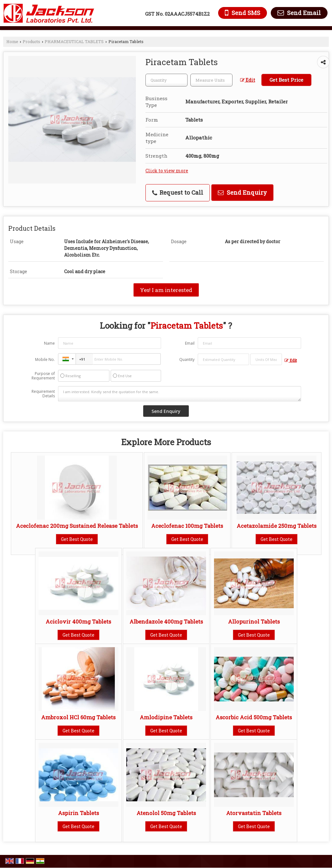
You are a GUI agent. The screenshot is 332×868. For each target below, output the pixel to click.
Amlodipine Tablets (166, 717)
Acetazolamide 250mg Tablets (277, 526)
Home (12, 41)
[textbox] (211, 80)
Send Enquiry (242, 192)
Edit (248, 80)
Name (49, 343)
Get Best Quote (77, 539)
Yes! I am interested (166, 290)
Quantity (187, 359)
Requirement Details (43, 394)
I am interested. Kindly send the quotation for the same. (179, 394)
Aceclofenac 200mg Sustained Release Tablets (77, 526)
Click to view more (167, 171)
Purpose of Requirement (43, 376)
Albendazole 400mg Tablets (166, 621)
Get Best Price (286, 80)
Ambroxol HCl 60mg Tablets (78, 717)
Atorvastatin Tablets (254, 813)
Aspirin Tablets (78, 813)
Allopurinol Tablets (254, 621)
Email (190, 343)
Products (31, 41)
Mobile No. (45, 359)
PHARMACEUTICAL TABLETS (74, 41)
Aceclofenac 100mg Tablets (187, 526)
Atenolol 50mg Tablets (166, 813)
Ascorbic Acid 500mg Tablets (254, 717)
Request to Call (178, 192)
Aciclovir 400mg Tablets (78, 621)
